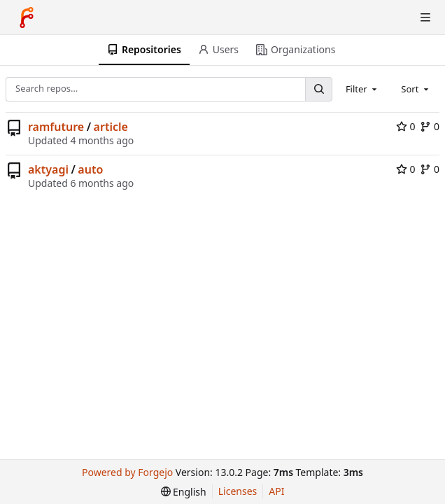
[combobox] (362, 89)
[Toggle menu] (425, 17)
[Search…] (318, 89)
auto (90, 169)
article (111, 127)
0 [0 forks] (430, 126)
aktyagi (48, 169)
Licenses (238, 491)
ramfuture (56, 127)
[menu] (184, 492)
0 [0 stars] (406, 126)
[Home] (27, 17)
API (276, 491)
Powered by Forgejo (127, 472)
